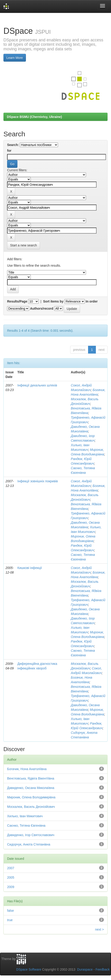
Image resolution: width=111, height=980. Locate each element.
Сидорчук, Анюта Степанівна (29, 844)
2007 (11, 868)
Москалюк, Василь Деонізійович (31, 807)
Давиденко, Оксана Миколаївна (31, 788)
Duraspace (85, 969)
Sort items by (53, 301)
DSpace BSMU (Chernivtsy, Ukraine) (34, 117)
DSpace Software (29, 969)
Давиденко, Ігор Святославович (31, 835)
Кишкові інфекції (30, 568)
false (11, 911)
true (10, 920)
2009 (11, 887)
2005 (11, 877)
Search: (13, 145)
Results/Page (17, 301)
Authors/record (42, 309)
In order (92, 301)
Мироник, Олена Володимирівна (31, 797)
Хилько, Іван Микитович (25, 816)
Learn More (15, 58)
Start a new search (24, 245)
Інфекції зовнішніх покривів (38, 481)
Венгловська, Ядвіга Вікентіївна (31, 778)
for (9, 151)
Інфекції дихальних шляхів (37, 385)
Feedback (103, 969)
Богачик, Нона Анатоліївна (27, 769)
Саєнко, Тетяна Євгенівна (26, 826)
